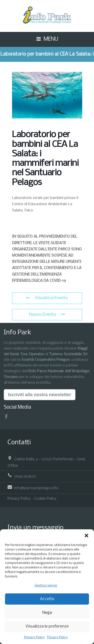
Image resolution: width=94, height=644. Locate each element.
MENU (51, 39)
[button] (86, 536)
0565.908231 (25, 476)
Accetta (47, 599)
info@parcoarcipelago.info (36, 488)
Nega (47, 613)
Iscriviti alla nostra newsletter (40, 395)
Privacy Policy (34, 637)
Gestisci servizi (46, 586)
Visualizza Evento (47, 298)
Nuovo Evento (47, 315)
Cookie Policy (45, 499)
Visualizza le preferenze (47, 626)
